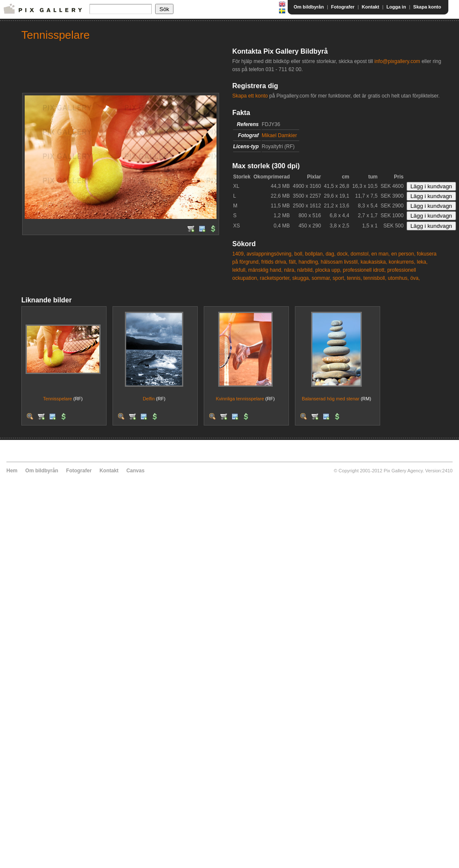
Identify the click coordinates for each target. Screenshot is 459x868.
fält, (293, 262)
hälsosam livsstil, (340, 262)
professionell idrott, (365, 270)
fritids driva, (274, 262)
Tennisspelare (58, 399)
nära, (290, 270)
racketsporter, (276, 278)
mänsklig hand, (265, 270)
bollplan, (315, 254)
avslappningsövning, (270, 254)
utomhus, (398, 278)
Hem (12, 471)
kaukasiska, (374, 262)
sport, (339, 278)
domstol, (360, 254)
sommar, (321, 278)
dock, (343, 254)
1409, (239, 254)
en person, (403, 254)
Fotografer (343, 7)
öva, (415, 278)
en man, (380, 254)
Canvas (135, 471)
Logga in (396, 7)
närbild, (305, 270)
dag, (331, 254)
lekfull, (240, 270)
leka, (422, 262)
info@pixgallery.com (397, 61)
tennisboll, (375, 278)
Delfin (149, 399)
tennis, (354, 278)
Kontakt (371, 7)
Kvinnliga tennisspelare (240, 399)
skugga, (301, 278)
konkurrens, (402, 262)
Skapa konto (427, 7)
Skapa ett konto (250, 96)
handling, (309, 262)
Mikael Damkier (279, 135)
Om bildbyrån (309, 7)
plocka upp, (328, 270)
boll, (299, 254)
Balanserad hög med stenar (331, 399)
